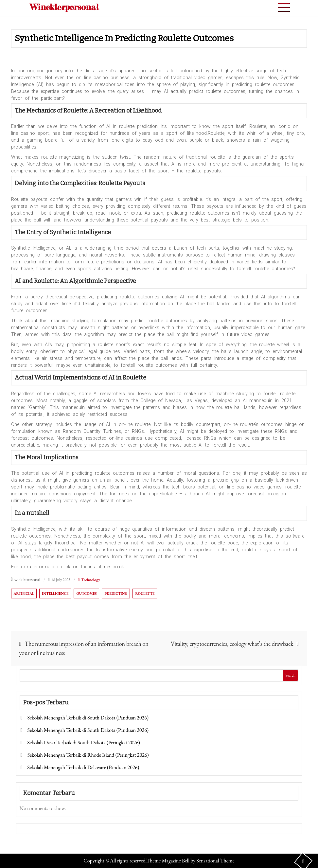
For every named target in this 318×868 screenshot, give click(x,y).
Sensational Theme (215, 861)
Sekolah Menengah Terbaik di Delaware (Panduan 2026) (83, 767)
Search (291, 675)
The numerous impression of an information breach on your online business (84, 648)
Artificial (24, 593)
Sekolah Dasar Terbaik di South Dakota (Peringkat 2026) (83, 743)
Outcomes (86, 593)
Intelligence (55, 593)
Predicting (116, 593)
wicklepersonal (27, 579)
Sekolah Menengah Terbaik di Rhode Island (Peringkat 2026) (88, 755)
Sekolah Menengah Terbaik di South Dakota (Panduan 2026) (88, 718)
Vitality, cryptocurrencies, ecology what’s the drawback (232, 644)
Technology (90, 580)
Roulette (145, 593)
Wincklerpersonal (64, 7)
